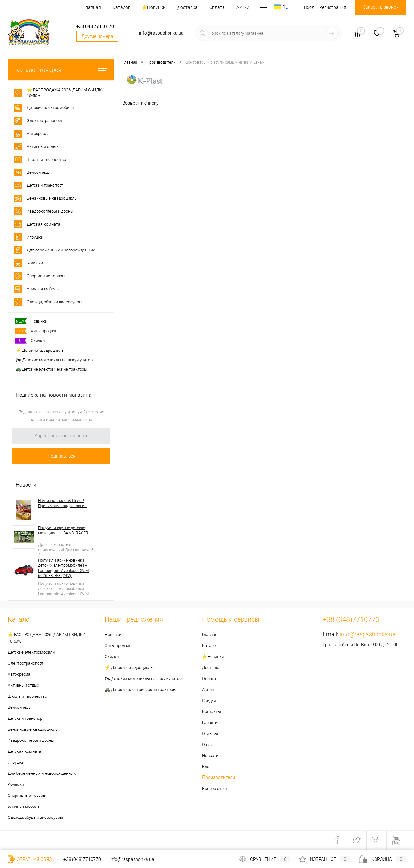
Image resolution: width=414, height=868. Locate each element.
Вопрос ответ (215, 789)
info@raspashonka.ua (368, 634)
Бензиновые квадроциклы (33, 729)
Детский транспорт (26, 718)
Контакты (212, 712)
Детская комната (24, 751)
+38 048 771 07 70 (95, 26)
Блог (207, 767)
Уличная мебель (24, 806)
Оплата (217, 7)
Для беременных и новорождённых (42, 773)
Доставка (187, 7)
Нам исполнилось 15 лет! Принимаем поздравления (62, 503)
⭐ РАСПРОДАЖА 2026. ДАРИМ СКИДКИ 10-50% (47, 638)
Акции (243, 7)
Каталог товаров (61, 70)
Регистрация (333, 7)
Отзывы (210, 734)
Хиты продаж (36, 331)
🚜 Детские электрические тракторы (52, 369)
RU (285, 7)
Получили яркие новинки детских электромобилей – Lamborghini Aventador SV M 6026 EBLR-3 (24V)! (63, 568)
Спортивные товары (27, 795)
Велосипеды (20, 707)
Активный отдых (23, 685)
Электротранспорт (26, 663)
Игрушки (16, 762)
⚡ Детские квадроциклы (40, 350)
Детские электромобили (31, 652)
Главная (92, 7)
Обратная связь (31, 859)
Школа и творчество (27, 696)
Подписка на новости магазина (54, 395)
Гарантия (211, 723)
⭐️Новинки (154, 7)
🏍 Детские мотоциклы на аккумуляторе (55, 360)
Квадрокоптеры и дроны (31, 740)
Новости (26, 485)
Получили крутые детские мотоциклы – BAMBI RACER (63, 530)
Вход (309, 7)
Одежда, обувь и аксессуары (35, 817)
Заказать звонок (381, 7)
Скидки (30, 341)
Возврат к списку (140, 103)
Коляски (16, 784)
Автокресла (19, 674)
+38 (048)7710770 (82, 859)
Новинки (32, 321)
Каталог (121, 7)
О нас (207, 745)
